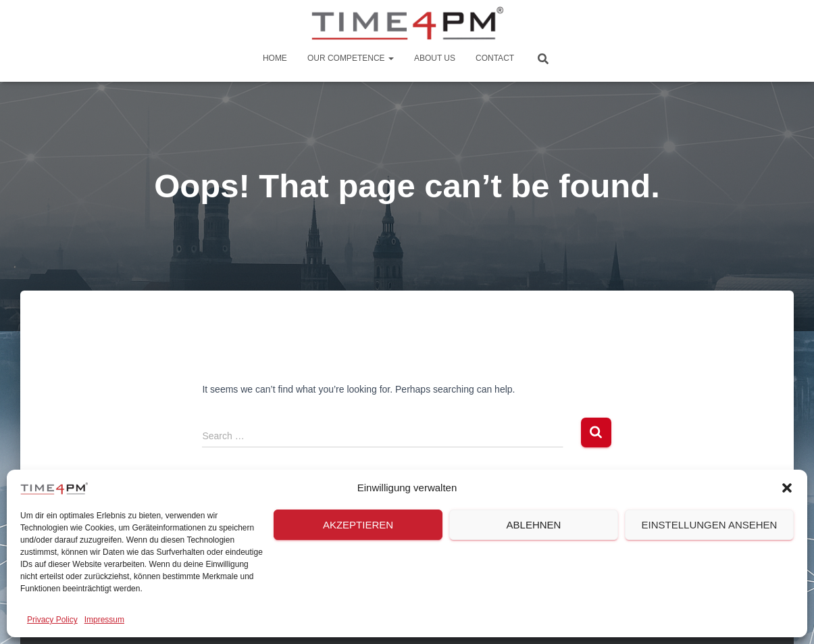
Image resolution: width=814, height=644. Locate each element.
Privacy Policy (52, 620)
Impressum (104, 620)
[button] (787, 488)
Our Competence (351, 58)
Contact (495, 58)
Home (275, 58)
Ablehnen (534, 525)
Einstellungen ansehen (710, 525)
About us (435, 58)
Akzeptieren (358, 525)
